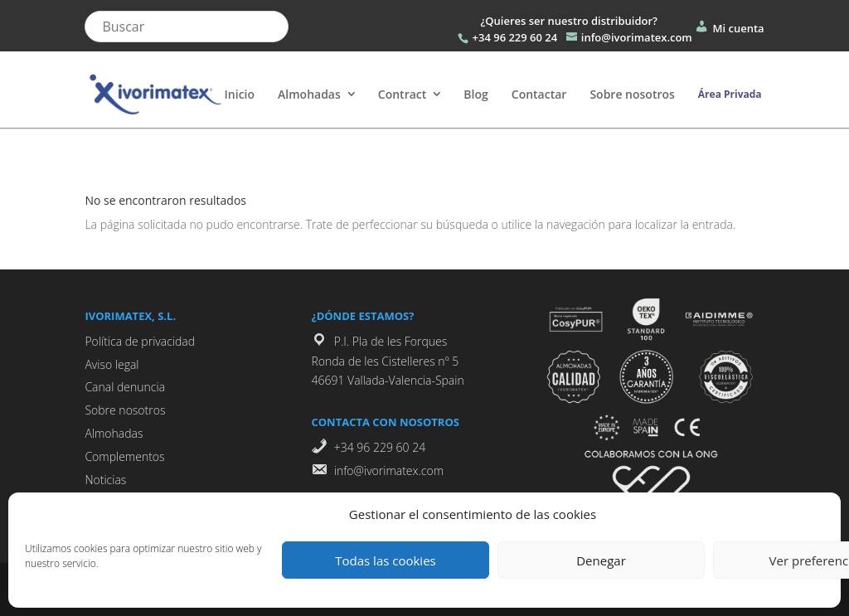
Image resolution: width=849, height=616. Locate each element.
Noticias (105, 480)
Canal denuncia (125, 387)
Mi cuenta (729, 28)
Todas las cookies (385, 560)
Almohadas (309, 94)
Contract (403, 94)
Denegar (601, 560)
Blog (475, 94)
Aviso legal (112, 364)
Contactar (539, 94)
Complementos (124, 456)
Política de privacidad (140, 341)
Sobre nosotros (632, 94)
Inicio (240, 94)
